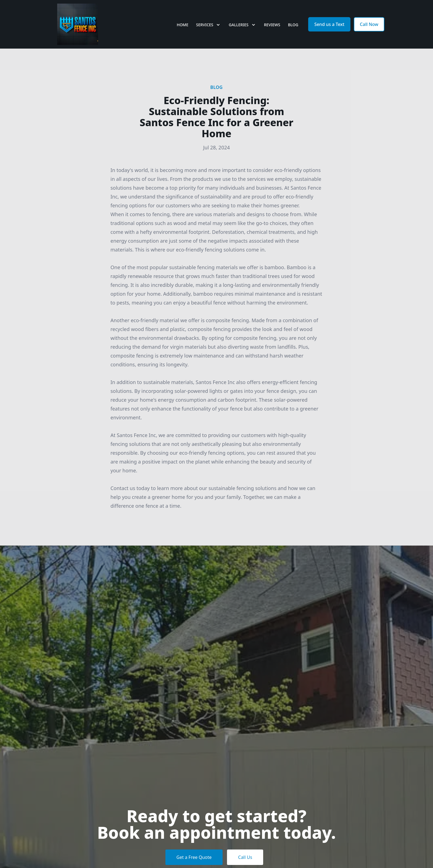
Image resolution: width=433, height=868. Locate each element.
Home (183, 25)
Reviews (272, 25)
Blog (293, 25)
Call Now (369, 24)
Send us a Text (329, 24)
